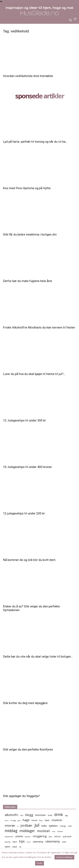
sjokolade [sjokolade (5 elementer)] (67, 836)
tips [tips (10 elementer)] (22, 841)
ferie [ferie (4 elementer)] (7, 820)
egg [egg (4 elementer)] (66, 815)
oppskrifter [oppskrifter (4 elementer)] (9, 837)
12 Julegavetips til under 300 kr (24, 420)
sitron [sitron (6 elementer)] (57, 836)
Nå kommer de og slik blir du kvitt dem (29, 560)
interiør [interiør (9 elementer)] (10, 826)
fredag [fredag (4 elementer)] (13, 820)
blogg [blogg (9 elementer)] (29, 815)
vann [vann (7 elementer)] (7, 847)
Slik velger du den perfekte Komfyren (28, 750)
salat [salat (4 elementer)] (50, 837)
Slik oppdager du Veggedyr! (21, 796)
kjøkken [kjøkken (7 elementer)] (53, 826)
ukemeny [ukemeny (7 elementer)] (38, 842)
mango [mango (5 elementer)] (63, 826)
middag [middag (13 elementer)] (11, 831)
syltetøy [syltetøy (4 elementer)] (8, 842)
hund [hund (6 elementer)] (34, 820)
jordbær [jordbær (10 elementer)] (26, 825)
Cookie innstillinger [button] (64, 857)
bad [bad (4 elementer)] (22, 815)
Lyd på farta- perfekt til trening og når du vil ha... (35, 142)
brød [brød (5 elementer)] (50, 815)
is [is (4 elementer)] (18, 826)
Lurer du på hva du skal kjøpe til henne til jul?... (34, 374)
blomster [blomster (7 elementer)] (41, 815)
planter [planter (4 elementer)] (28, 837)
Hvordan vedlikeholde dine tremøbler (28, 76)
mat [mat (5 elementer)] (70, 826)
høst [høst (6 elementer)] (47, 820)
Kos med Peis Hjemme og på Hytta (27, 188)
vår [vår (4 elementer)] (20, 847)
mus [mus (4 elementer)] (54, 831)
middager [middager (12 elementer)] (27, 831)
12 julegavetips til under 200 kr (24, 513)
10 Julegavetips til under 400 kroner (27, 467)
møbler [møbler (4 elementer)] (60, 831)
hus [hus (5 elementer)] (41, 820)
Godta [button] (39, 863)
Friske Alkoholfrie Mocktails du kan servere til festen (39, 327)
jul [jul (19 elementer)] (37, 825)
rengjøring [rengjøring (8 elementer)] (40, 836)
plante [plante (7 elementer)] (19, 836)
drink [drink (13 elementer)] (59, 815)
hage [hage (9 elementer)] (26, 820)
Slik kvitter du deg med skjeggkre (25, 703)
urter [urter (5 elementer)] (64, 842)
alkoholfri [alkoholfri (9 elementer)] (11, 815)
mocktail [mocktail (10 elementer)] (43, 831)
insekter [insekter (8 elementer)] (57, 820)
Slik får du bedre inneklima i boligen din (30, 234)
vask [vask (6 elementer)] (15, 847)
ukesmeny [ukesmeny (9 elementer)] (53, 841)
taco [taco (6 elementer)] (15, 842)
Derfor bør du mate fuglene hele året (27, 281)
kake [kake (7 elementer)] (44, 826)
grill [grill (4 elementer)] (19, 820)
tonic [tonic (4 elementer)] (29, 842)
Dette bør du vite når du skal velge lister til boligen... (38, 657)
